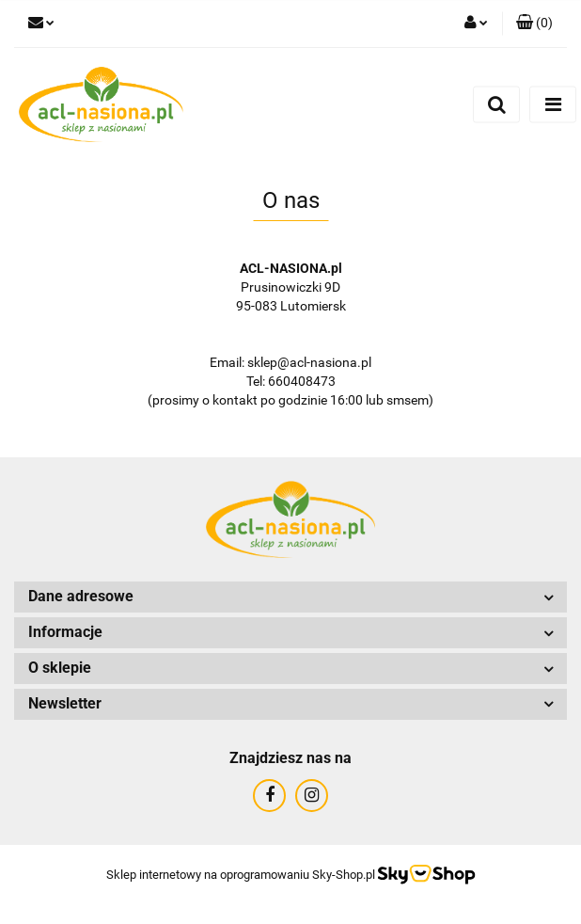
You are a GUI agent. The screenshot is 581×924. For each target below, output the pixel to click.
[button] (534, 24)
